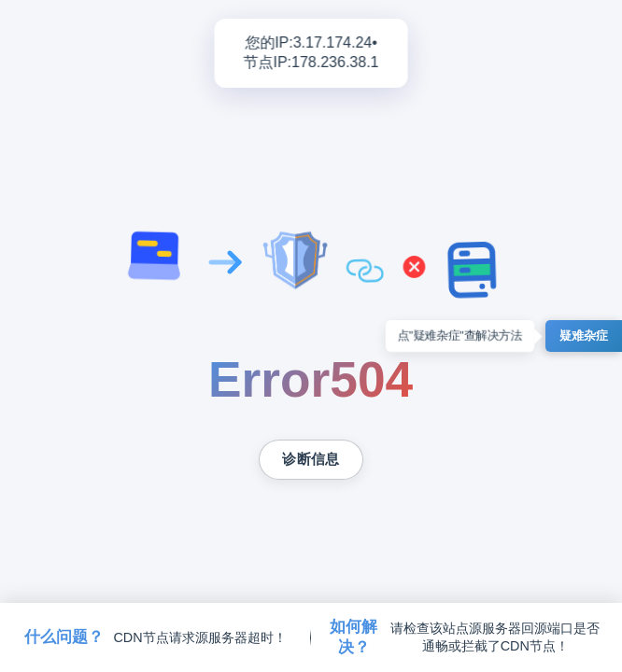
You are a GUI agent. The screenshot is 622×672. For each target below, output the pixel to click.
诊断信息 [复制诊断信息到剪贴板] (311, 459)
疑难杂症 (584, 336)
